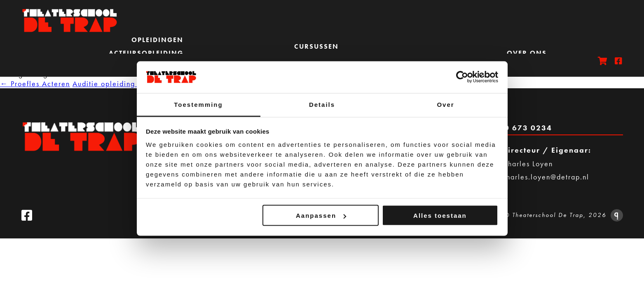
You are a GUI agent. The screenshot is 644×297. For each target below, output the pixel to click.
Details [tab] (322, 104)
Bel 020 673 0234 (515, 128)
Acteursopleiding (146, 53)
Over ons (527, 53)
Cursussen (316, 46)
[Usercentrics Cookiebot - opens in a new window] (462, 77)
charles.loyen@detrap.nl (546, 177)
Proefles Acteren (35, 84)
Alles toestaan (440, 216)
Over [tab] (445, 104)
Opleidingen (157, 40)
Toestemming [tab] (198, 104)
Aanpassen (321, 216)
